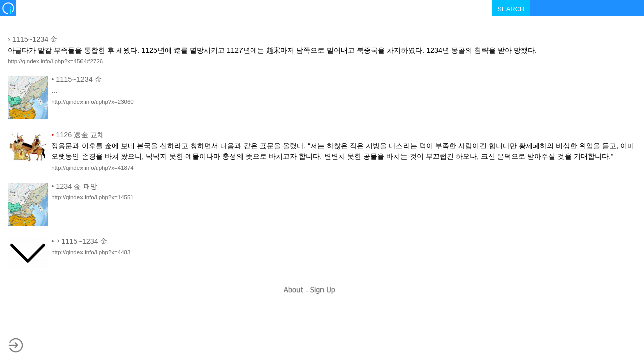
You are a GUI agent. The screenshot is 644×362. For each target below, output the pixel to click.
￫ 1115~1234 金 (79, 241)
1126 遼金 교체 (78, 135)
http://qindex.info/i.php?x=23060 (93, 102)
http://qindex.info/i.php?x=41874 (93, 168)
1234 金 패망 (74, 186)
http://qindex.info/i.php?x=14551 (93, 197)
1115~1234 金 (32, 39)
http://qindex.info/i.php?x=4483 (91, 252)
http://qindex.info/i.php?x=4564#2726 (55, 61)
